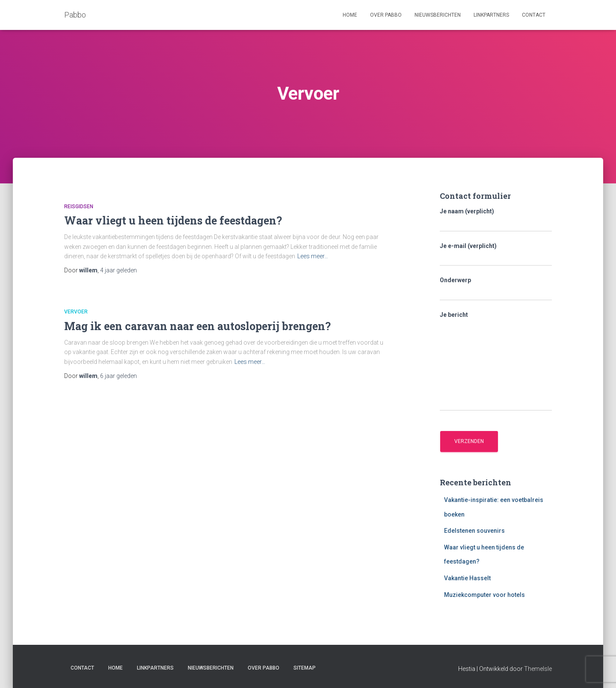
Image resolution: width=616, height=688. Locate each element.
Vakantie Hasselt (467, 578)
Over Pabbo (386, 15)
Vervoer (76, 312)
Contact (534, 15)
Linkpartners (491, 15)
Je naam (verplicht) (496, 220)
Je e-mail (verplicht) (496, 254)
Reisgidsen (79, 207)
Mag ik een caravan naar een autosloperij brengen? (197, 326)
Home (350, 15)
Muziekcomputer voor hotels (484, 595)
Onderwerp (496, 289)
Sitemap (305, 668)
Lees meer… (313, 256)
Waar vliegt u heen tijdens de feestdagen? (173, 220)
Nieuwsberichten (438, 15)
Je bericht (496, 361)
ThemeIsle (538, 669)
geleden (118, 270)
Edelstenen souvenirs (474, 531)
